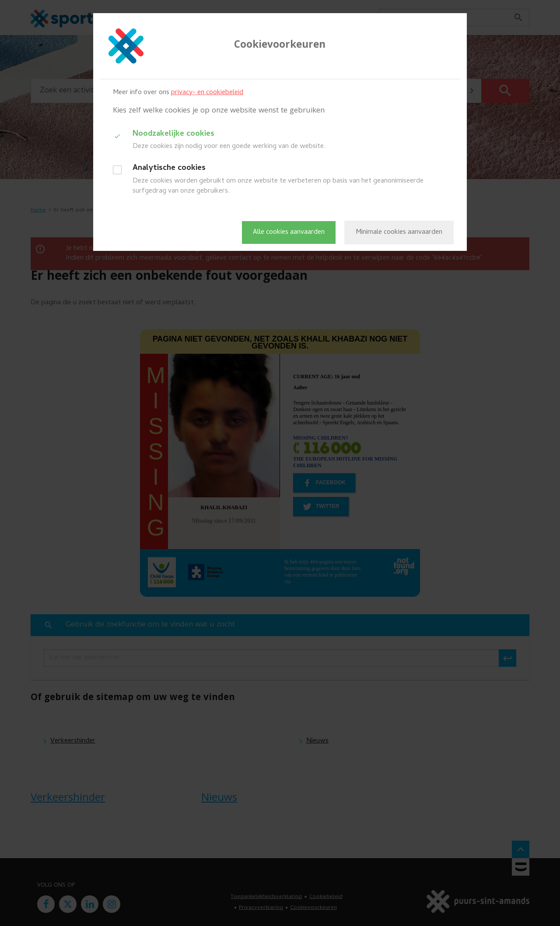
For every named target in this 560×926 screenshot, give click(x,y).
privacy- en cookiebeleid (207, 93)
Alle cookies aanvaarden (289, 232)
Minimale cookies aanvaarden (399, 232)
